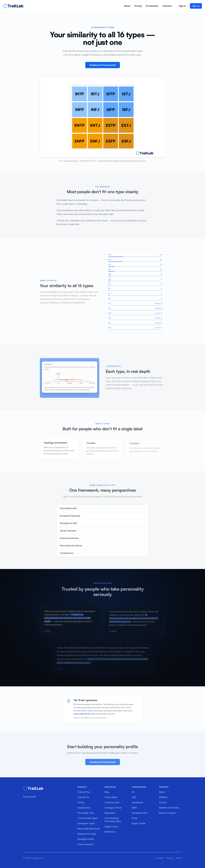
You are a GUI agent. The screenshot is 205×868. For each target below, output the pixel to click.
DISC (134, 797)
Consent (160, 858)
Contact (163, 802)
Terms (179, 858)
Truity (135, 818)
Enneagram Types (86, 823)
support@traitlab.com (84, 714)
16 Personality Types (87, 818)
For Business (152, 6)
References (110, 832)
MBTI (134, 808)
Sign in (182, 6)
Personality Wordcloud (88, 829)
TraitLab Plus (84, 792)
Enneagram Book (113, 808)
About (127, 6)
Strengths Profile (86, 839)
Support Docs (111, 827)
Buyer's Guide (139, 823)
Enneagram (137, 802)
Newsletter (110, 813)
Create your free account (103, 65)
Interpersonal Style (87, 834)
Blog (107, 792)
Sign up (196, 6)
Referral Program (167, 813)
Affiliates (163, 797)
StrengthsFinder (140, 813)
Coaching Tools (112, 802)
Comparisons (84, 808)
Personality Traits (86, 813)
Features (169, 6)
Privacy (170, 858)
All (133, 792)
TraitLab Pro (83, 797)
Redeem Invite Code (169, 808)
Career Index (111, 797)
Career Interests (85, 844)
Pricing (138, 6)
